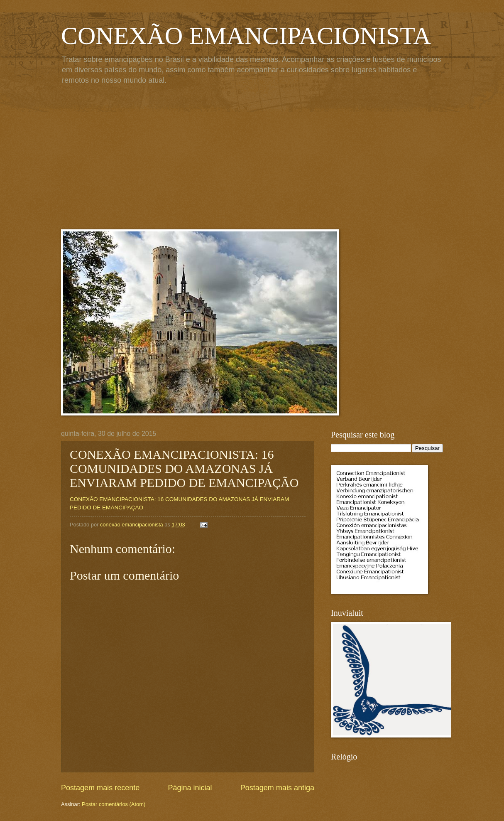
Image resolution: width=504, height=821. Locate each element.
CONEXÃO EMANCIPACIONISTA (246, 36)
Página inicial (190, 788)
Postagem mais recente (100, 788)
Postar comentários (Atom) (114, 804)
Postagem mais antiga (277, 788)
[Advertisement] (252, 159)
